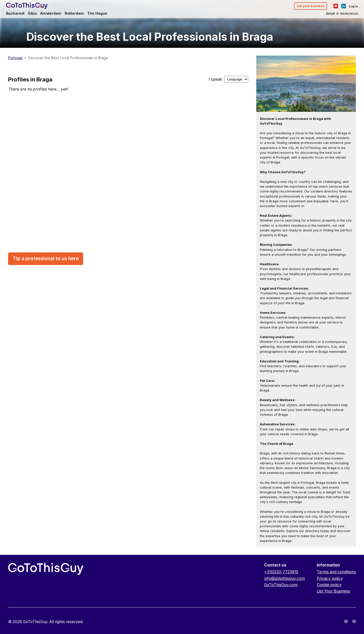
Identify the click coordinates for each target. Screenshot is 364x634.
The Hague (103, 14)
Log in (351, 7)
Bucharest (18, 14)
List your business (307, 7)
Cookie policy (329, 585)
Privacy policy (330, 578)
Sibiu (35, 14)
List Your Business (333, 591)
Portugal (15, 58)
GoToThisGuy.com (281, 585)
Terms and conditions (336, 572)
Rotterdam (79, 14)
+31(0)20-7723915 (281, 572)
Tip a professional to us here (46, 259)
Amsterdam (54, 14)
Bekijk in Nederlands (340, 14)
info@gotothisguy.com (285, 578)
